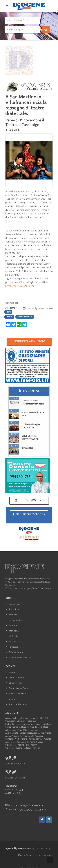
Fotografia (31, 721)
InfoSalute (13, 636)
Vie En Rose (10, 745)
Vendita (24, 739)
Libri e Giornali (28, 724)
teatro (10, 317)
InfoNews (13, 615)
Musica (12, 672)
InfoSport (13, 642)
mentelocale (15, 604)
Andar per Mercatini (18, 705)
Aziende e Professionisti (20, 658)
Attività (32, 739)
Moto (13, 742)
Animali (30, 727)
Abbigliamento (12, 733)
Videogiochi (10, 721)
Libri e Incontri (15, 683)
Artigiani (28, 748)
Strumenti (21, 721)
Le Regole (37, 855)
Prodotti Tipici (23, 745)
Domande (35, 730)
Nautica (40, 742)
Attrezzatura (11, 730)
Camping (31, 742)
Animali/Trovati (27, 736)
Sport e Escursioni (17, 694)
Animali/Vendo (45, 733)
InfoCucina (14, 631)
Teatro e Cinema (16, 678)
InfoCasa (13, 626)
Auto (7, 742)
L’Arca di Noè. (27, 448)
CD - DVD (44, 718)
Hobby (46, 727)
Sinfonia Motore (16, 652)
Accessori (39, 736)
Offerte (26, 730)
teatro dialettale (25, 317)
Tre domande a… (16, 620)
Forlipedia (13, 647)
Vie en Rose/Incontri (14, 748)
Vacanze (47, 739)
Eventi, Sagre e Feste (18, 689)
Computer (34, 718)
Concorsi (9, 739)
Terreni (39, 739)
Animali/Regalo (12, 736)
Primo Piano (14, 610)
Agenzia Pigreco (14, 849)
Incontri (34, 745)
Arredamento (11, 718)
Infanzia (39, 727)
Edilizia (23, 727)
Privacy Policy (25, 855)
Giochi (39, 724)
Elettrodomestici (13, 724)
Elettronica (23, 718)
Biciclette (47, 724)
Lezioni (23, 733)
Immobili (37, 748)
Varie (20, 730)
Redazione (48, 855)
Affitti (17, 739)
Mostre (12, 699)
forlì (9, 312)
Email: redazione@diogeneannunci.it (26, 806)
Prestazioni (32, 733)
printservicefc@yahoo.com (20, 286)
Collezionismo (12, 727)
